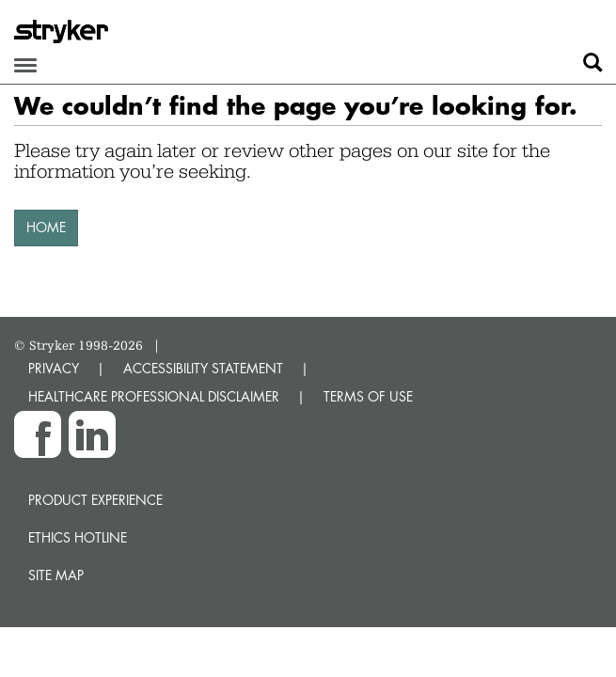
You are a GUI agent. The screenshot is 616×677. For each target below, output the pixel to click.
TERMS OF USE (368, 396)
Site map (56, 575)
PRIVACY (54, 368)
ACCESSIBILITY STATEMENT (203, 368)
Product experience (95, 500)
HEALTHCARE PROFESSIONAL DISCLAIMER (154, 396)
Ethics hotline (78, 537)
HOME (46, 227)
